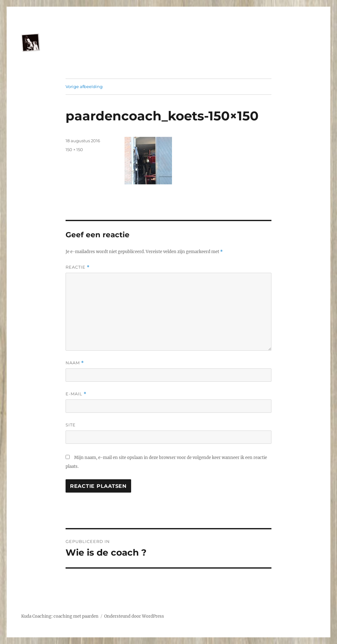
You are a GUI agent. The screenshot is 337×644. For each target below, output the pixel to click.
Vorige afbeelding (84, 86)
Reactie (78, 267)
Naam (75, 363)
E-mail (76, 394)
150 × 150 (74, 150)
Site (71, 425)
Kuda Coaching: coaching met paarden (60, 616)
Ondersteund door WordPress (134, 616)
